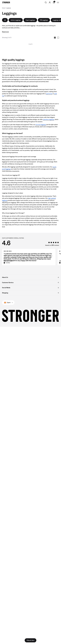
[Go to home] (6, 2)
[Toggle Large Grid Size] (58, 38)
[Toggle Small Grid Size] (55, 38)
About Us (30, 277)
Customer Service (30, 282)
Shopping (30, 293)
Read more (5, 32)
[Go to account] (50, 2)
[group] (29, 258)
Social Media (30, 288)
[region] (32, 258)
